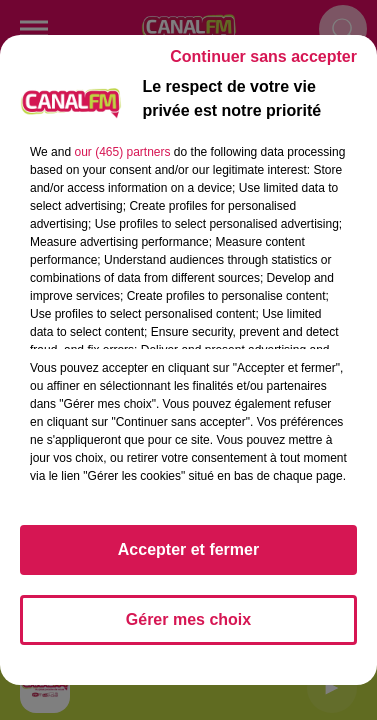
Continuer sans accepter (263, 56)
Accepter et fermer (188, 549)
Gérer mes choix (188, 619)
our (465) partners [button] (122, 152)
